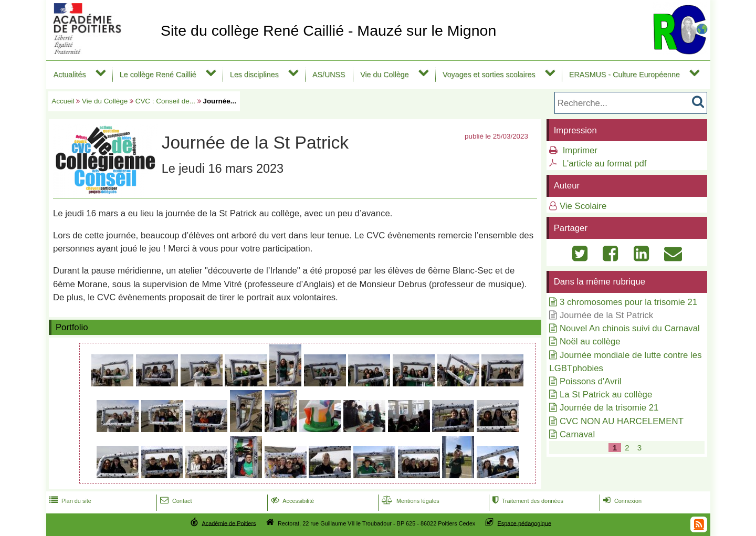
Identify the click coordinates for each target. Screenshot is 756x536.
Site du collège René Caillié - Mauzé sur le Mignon (328, 30)
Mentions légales (409, 501)
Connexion (621, 501)
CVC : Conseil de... (165, 101)
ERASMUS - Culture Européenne (624, 75)
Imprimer (580, 150)
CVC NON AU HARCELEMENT (622, 421)
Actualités (70, 75)
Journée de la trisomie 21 (609, 408)
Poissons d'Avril (591, 381)
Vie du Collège (385, 75)
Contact (175, 501)
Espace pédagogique (525, 523)
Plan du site (69, 501)
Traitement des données (527, 501)
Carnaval (577, 434)
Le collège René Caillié (158, 75)
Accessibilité (292, 501)
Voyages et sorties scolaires (489, 75)
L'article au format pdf (605, 164)
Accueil (63, 101)
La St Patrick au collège (606, 395)
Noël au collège (590, 341)
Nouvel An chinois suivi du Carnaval (630, 328)
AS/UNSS (329, 75)
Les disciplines (254, 75)
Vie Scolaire (583, 206)
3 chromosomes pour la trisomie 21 (628, 302)
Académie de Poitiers (229, 523)
